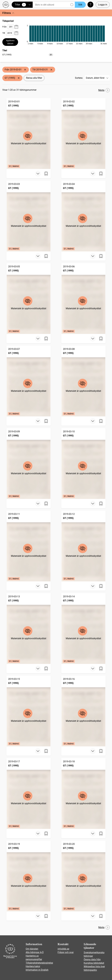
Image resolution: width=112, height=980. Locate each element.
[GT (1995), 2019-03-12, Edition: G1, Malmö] (83, 546)
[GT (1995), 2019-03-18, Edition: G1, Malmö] (83, 793)
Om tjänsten (32, 949)
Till (4, 33)
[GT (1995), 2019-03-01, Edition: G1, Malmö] (29, 134)
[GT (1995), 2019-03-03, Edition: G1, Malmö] (29, 216)
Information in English (37, 970)
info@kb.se (63, 949)
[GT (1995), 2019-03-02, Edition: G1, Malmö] (83, 134)
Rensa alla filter (34, 78)
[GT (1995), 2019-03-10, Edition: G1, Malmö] (83, 463)
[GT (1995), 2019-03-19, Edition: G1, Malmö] (29, 876)
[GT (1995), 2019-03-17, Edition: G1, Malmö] (29, 793)
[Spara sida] (46, 174)
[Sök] (54, 5)
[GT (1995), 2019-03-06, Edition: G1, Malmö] (83, 299)
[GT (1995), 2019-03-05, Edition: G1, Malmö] (29, 299)
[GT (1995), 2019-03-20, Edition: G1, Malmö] (83, 876)
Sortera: (79, 78)
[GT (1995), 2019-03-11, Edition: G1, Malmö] (29, 546)
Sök (80, 5)
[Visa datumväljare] (16, 27)
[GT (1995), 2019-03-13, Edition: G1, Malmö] (29, 628)
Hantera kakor (33, 966)
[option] (28, 55)
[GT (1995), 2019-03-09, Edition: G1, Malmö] (29, 463)
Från (4, 27)
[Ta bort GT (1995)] (19, 78)
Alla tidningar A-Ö (35, 952)
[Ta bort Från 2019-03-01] (25, 70)
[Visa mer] (38, 174)
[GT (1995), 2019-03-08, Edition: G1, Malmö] (83, 381)
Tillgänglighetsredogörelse (39, 963)
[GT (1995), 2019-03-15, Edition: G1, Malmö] (29, 711)
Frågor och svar (66, 952)
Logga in (103, 5)
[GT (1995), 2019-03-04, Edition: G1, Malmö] (83, 216)
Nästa (104, 90)
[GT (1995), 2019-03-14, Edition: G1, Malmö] (83, 628)
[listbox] (28, 55)
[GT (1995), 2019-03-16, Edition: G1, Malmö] (83, 711)
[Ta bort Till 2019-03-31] (51, 70)
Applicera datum (10, 42)
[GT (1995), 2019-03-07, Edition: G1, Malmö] (29, 381)
